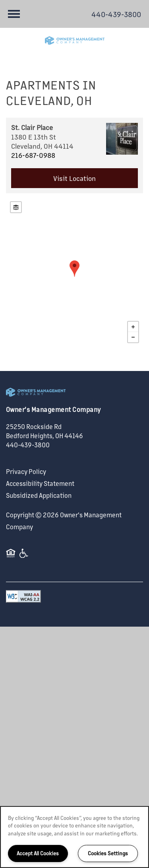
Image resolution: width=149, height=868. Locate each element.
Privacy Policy (26, 471)
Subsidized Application (39, 495)
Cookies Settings (108, 853)
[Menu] (14, 14)
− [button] (133, 337)
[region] (74, 837)
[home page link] (74, 40)
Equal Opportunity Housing (11, 557)
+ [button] (133, 327)
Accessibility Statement (40, 483)
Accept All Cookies (38, 853)
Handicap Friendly (24, 557)
